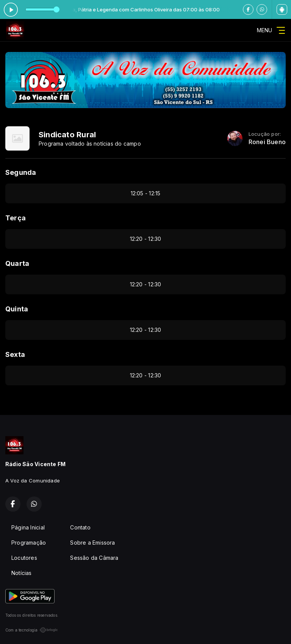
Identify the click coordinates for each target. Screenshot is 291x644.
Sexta (15, 354)
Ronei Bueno (267, 142)
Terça (16, 218)
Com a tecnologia (32, 630)
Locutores (24, 558)
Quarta (17, 263)
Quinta (17, 309)
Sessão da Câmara (94, 558)
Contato (80, 527)
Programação (29, 543)
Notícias (22, 573)
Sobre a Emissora (92, 543)
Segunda (21, 172)
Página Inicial (28, 527)
